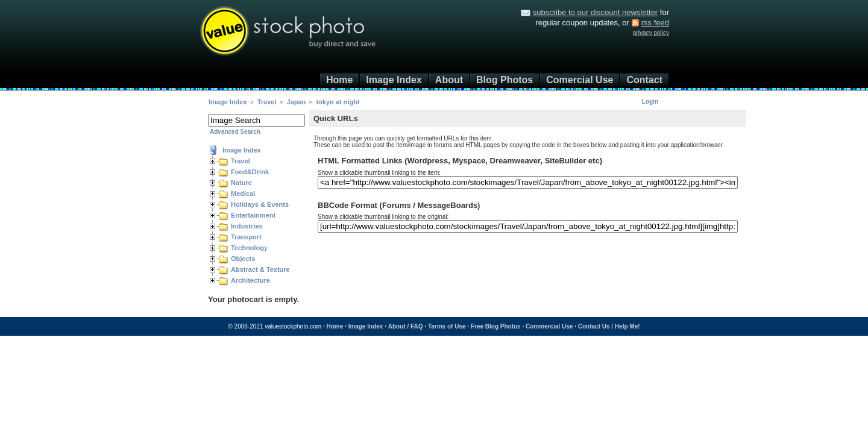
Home (339, 80)
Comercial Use (580, 80)
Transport (246, 237)
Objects (243, 259)
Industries (247, 226)
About (449, 80)
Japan (297, 102)
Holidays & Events (260, 204)
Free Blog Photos (496, 326)
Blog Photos (505, 80)
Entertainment (253, 215)
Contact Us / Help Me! (609, 326)
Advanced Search (235, 132)
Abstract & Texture (260, 269)
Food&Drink (250, 172)
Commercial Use (549, 326)
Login (650, 102)
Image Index (394, 80)
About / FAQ (406, 326)
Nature (241, 183)
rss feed (655, 23)
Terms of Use (447, 326)
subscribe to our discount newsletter (595, 12)
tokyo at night (338, 102)
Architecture (250, 280)
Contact (644, 80)
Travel (267, 102)
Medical (243, 193)
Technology (249, 248)
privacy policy (651, 33)
